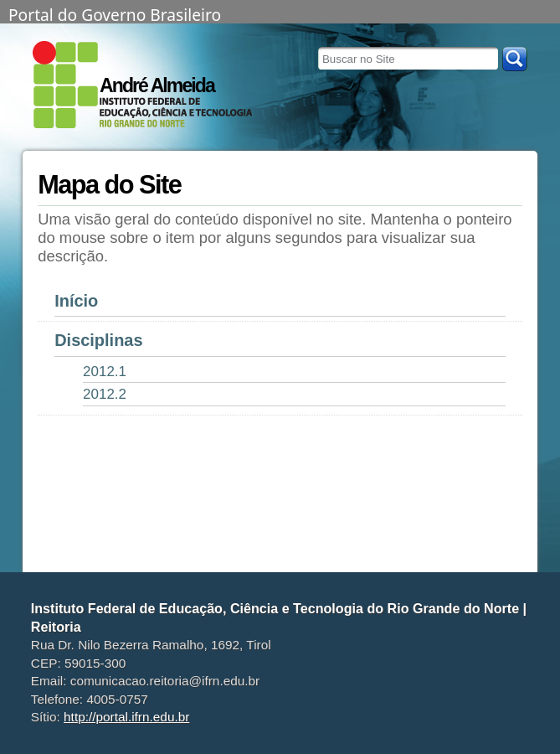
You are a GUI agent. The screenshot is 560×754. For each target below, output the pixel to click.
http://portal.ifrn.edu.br (126, 717)
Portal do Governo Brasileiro (115, 13)
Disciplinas (98, 340)
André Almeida (157, 85)
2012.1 (105, 372)
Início (76, 301)
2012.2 (105, 394)
